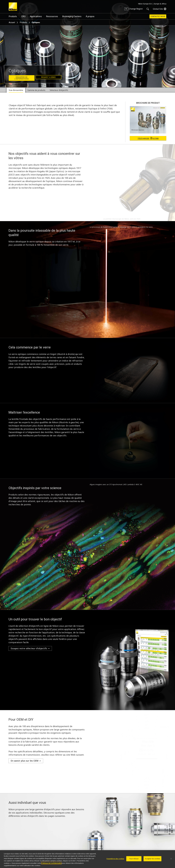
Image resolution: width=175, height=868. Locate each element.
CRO (23, 16)
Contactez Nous (158, 16)
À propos (90, 16)
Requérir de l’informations (22, 78)
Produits (13, 16)
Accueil (12, 22)
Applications (36, 16)
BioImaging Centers (72, 16)
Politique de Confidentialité (51, 863)
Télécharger (148, 138)
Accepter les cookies (152, 859)
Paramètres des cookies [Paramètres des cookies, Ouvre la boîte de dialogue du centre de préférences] (115, 859)
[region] (87, 859)
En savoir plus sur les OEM (25, 761)
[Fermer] (171, 859)
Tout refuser (134, 859)
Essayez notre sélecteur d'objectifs (29, 648)
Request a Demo (48, 77)
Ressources (52, 16)
